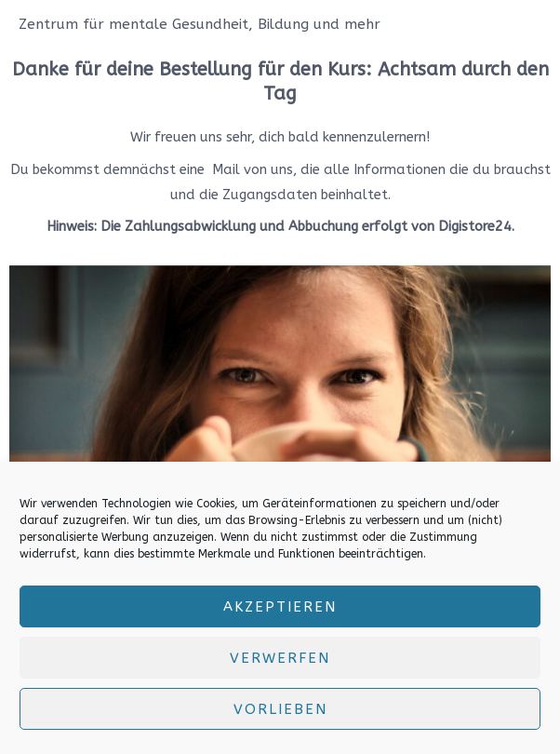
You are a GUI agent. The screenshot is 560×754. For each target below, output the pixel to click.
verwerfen (280, 658)
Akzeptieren (280, 607)
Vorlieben (280, 709)
